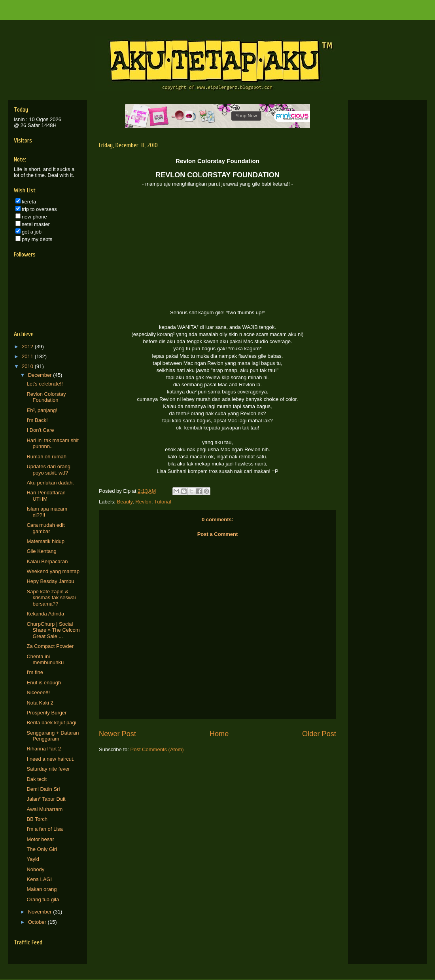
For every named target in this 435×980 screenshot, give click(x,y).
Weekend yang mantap (53, 571)
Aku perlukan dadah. (50, 483)
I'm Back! (37, 420)
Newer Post (117, 734)
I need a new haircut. (50, 759)
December (41, 375)
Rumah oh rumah (46, 457)
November (41, 912)
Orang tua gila (43, 899)
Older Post (319, 734)
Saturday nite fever (48, 769)
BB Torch (37, 819)
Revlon (143, 502)
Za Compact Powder (50, 646)
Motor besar (40, 839)
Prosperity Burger (46, 713)
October (38, 922)
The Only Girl (42, 849)
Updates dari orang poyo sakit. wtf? (48, 470)
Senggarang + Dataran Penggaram (53, 736)
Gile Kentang (41, 551)
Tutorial (163, 502)
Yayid (33, 859)
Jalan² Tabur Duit (46, 799)
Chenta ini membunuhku (45, 660)
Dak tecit (37, 779)
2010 (28, 366)
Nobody (35, 869)
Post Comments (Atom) (157, 749)
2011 (28, 356)
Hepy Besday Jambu (50, 581)
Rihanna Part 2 (44, 749)
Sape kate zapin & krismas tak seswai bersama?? (51, 598)
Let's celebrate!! (44, 384)
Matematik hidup (45, 541)
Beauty (125, 502)
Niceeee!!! (38, 692)
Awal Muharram (44, 809)
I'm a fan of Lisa (44, 829)
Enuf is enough (44, 683)
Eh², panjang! (42, 410)
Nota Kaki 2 (40, 703)
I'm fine (35, 672)
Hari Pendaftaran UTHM (46, 496)
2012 (28, 347)
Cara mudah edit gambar (45, 528)
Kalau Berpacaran (47, 561)
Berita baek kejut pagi (51, 723)
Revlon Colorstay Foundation (46, 397)
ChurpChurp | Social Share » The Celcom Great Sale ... (53, 630)
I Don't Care (40, 430)
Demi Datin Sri (43, 789)
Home (219, 734)
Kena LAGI (39, 879)
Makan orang (42, 889)
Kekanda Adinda (45, 614)
